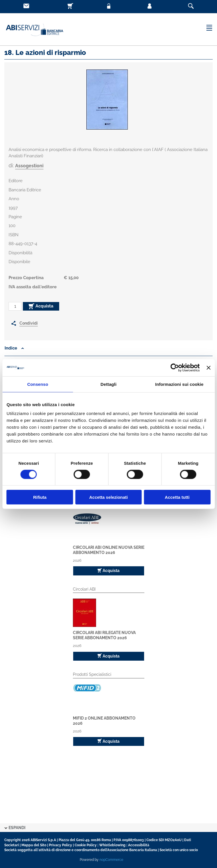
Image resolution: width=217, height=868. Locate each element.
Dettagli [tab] (109, 384)
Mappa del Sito (34, 845)
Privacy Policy (60, 845)
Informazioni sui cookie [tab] (179, 384)
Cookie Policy (86, 845)
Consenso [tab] (38, 384)
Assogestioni (29, 166)
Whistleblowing (112, 845)
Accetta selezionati (108, 497)
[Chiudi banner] (208, 368)
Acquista (41, 306)
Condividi (29, 323)
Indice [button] (14, 348)
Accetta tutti (177, 497)
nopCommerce (111, 860)
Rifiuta (40, 497)
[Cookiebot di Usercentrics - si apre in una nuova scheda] (175, 368)
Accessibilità (139, 845)
